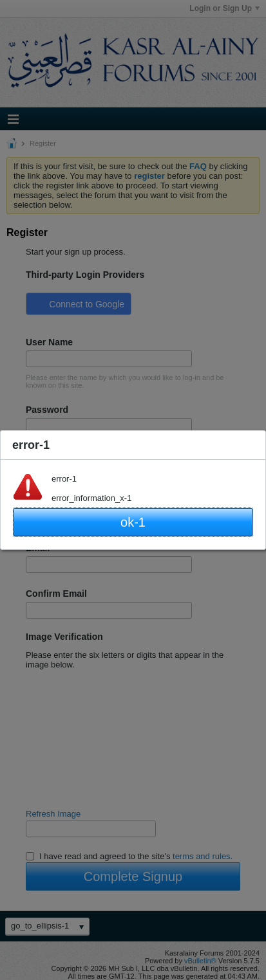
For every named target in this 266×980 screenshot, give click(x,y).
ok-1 (133, 522)
